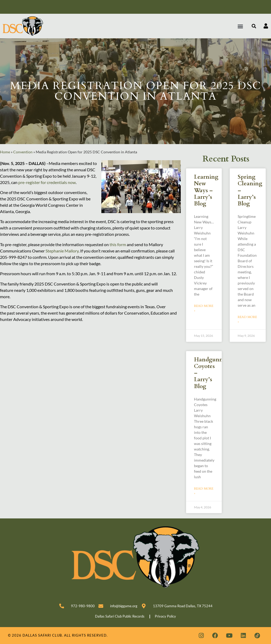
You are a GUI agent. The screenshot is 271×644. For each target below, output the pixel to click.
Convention (23, 152)
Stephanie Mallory (62, 251)
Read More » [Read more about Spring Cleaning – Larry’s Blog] (247, 319)
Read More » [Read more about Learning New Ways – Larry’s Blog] (204, 308)
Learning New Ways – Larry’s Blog (206, 190)
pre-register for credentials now (47, 182)
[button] (240, 26)
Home (5, 152)
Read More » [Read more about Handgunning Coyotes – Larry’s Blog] (204, 491)
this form (118, 244)
